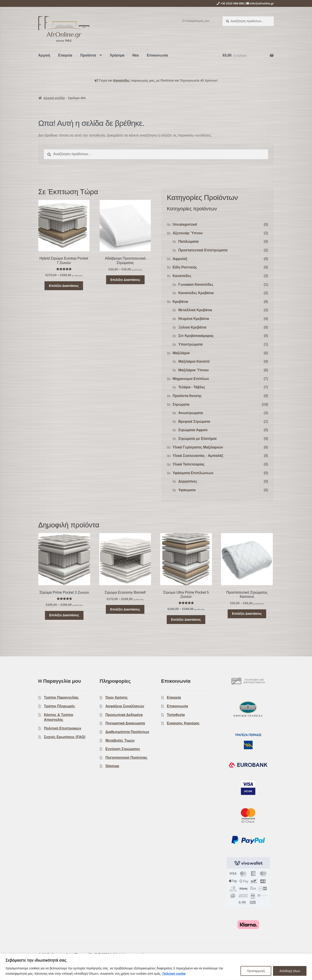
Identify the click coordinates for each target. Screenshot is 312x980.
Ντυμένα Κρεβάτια (194, 319)
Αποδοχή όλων (290, 971)
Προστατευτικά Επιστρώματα (203, 250)
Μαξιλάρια (181, 353)
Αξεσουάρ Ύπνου (188, 233)
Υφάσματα (187, 490)
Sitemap (112, 766)
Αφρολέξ (180, 259)
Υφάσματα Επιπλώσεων (193, 473)
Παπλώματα (188, 242)
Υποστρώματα (190, 344)
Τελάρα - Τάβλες (192, 387)
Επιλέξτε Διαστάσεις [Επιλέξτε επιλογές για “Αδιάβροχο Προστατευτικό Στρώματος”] (125, 280)
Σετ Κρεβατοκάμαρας (196, 336)
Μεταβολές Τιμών (120, 740)
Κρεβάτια (180, 302)
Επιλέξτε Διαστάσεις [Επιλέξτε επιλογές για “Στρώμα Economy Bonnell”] (125, 609)
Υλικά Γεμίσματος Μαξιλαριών (198, 447)
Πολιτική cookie (174, 974)
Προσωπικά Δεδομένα (124, 715)
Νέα (136, 55)
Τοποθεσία (176, 715)
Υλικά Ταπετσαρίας (189, 464)
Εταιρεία (65, 55)
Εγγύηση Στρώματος (123, 749)
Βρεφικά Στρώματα (194, 422)
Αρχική (44, 55)
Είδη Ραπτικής (185, 267)
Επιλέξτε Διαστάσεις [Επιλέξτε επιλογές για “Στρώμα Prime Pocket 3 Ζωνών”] (64, 615)
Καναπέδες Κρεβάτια (196, 293)
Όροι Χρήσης (117, 697)
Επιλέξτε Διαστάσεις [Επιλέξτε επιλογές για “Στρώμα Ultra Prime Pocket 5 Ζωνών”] (186, 620)
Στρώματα (181, 404)
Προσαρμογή (256, 971)
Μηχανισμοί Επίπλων (191, 379)
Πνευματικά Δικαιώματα (125, 723)
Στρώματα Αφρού (193, 430)
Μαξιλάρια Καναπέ (194, 361)
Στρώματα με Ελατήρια (197, 439)
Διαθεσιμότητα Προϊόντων (127, 732)
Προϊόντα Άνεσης (187, 396)
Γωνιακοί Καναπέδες (196, 285)
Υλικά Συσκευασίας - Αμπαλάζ (198, 456)
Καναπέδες (182, 276)
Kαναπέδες (122, 80)
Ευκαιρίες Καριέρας (183, 723)
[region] (156, 967)
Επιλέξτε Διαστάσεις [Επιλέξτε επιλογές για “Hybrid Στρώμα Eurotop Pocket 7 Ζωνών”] (64, 286)
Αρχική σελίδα (54, 98)
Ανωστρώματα (191, 413)
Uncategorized (185, 224)
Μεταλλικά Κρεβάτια (195, 310)
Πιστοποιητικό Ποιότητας (126, 758)
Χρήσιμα (117, 55)
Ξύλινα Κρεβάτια (192, 327)
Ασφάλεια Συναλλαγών (125, 706)
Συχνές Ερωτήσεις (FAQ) (65, 737)
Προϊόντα (88, 55)
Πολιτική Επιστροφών (62, 728)
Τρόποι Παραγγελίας (61, 697)
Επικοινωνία (157, 55)
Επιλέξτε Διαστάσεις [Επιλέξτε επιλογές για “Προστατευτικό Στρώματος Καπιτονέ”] (247, 614)
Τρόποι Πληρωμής (59, 706)
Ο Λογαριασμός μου (196, 21)
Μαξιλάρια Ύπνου (193, 370)
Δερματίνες (188, 481)
